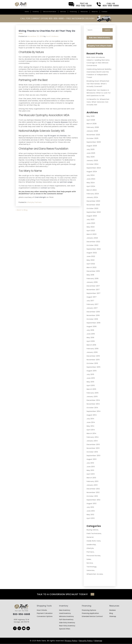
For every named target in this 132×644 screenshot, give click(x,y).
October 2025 (92, 138)
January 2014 (92, 441)
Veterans (90, 570)
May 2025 (91, 157)
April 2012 (91, 518)
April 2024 (91, 186)
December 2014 (93, 400)
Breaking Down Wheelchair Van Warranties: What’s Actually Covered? (98, 84)
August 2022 (92, 253)
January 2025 (92, 160)
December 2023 (93, 201)
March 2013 (91, 478)
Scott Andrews (52, 36)
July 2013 (90, 463)
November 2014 (93, 404)
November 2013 (93, 448)
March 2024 (92, 190)
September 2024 (94, 168)
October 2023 (92, 208)
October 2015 (92, 363)
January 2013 (92, 485)
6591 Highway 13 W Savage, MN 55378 (22, 621)
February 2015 (93, 393)
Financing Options (89, 610)
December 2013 (93, 444)
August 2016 (92, 326)
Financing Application (90, 613)
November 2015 (93, 360)
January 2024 (92, 197)
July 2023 (90, 220)
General (90, 537)
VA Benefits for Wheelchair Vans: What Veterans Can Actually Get (98, 102)
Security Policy (86, 641)
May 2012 (90, 515)
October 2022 (92, 245)
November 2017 (93, 290)
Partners (38, 202)
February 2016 (93, 349)
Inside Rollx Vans (94, 541)
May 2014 (90, 426)
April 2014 (91, 430)
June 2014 (91, 422)
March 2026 (92, 124)
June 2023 (91, 223)
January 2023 (92, 238)
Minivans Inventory (66, 616)
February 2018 (93, 279)
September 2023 (94, 212)
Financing (73, 12)
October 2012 (92, 496)
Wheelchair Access (95, 574)
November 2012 (93, 492)
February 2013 (92, 481)
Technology (92, 567)
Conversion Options (45, 616)
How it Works (42, 610)
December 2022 (93, 242)
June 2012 (91, 511)
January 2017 (92, 308)
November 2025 (93, 135)
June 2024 (91, 179)
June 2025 (91, 153)
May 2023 (91, 227)
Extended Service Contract (92, 616)
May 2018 (90, 275)
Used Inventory (65, 613)
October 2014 (92, 408)
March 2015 (91, 389)
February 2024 (93, 194)
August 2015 (92, 371)
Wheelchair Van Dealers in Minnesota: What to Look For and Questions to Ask (99, 93)
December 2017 (93, 286)
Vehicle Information (50, 12)
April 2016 (91, 341)
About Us (95, 12)
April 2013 (91, 474)
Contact (104, 12)
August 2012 (92, 504)
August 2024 (92, 172)
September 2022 (94, 249)
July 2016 (90, 330)
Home (27, 12)
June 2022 (91, 256)
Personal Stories (93, 556)
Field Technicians (94, 533)
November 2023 (93, 205)
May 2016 (90, 338)
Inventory (36, 12)
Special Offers (65, 629)
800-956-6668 (22, 614)
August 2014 (92, 415)
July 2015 (90, 374)
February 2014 (93, 437)
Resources (84, 12)
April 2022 (91, 264)
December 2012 (93, 489)
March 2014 (91, 433)
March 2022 (92, 267)
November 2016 (93, 315)
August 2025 (92, 146)
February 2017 (93, 304)
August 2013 (92, 459)
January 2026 (92, 131)
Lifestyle (30, 202)
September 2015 (93, 367)
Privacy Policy (71, 641)
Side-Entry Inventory (67, 623)
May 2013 (90, 470)
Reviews (113, 610)
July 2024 (91, 175)
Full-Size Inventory (66, 620)
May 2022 (91, 260)
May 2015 (90, 382)
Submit (107, 30)
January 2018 (92, 282)
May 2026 (91, 116)
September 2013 (93, 456)
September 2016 (93, 323)
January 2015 (92, 397)
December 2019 (93, 271)
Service (90, 563)
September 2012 (93, 500)
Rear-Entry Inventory (67, 626)
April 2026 (91, 120)
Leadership (91, 545)
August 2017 (92, 297)
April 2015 (91, 385)
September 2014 (94, 411)
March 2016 (91, 345)
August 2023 (92, 216)
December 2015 (93, 356)
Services (63, 12)
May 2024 (91, 183)
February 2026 (93, 127)
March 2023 (92, 234)
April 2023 (91, 231)
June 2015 (91, 378)
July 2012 (90, 507)
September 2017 (93, 293)
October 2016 (92, 319)
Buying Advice (92, 530)
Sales (89, 559)
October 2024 (93, 164)
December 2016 (93, 312)
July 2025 (91, 149)
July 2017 (90, 301)
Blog (111, 613)
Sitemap (113, 616)
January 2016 (92, 352)
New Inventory (65, 610)
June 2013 (91, 467)
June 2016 (91, 334)
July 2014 (90, 419)
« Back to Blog (22, 210)
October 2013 (92, 452)
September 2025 (94, 142)
